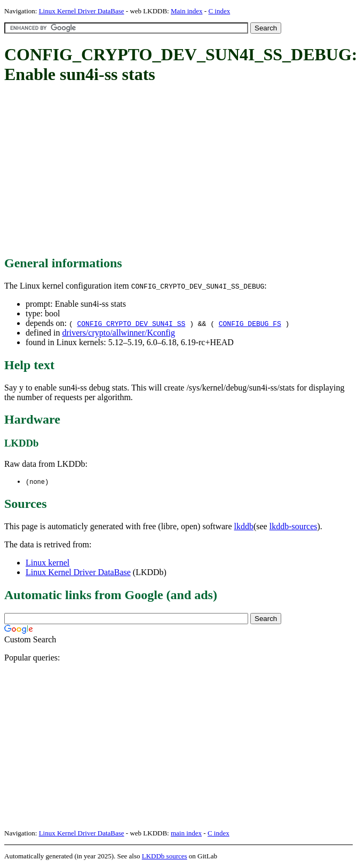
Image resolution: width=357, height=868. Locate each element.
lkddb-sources (293, 527)
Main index (187, 11)
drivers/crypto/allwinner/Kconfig (118, 333)
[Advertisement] (178, 171)
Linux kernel (47, 563)
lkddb (244, 527)
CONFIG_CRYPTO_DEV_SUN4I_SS (131, 323)
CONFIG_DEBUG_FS (250, 323)
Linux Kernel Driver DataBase (82, 11)
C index (219, 11)
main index (186, 834)
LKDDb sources (165, 857)
